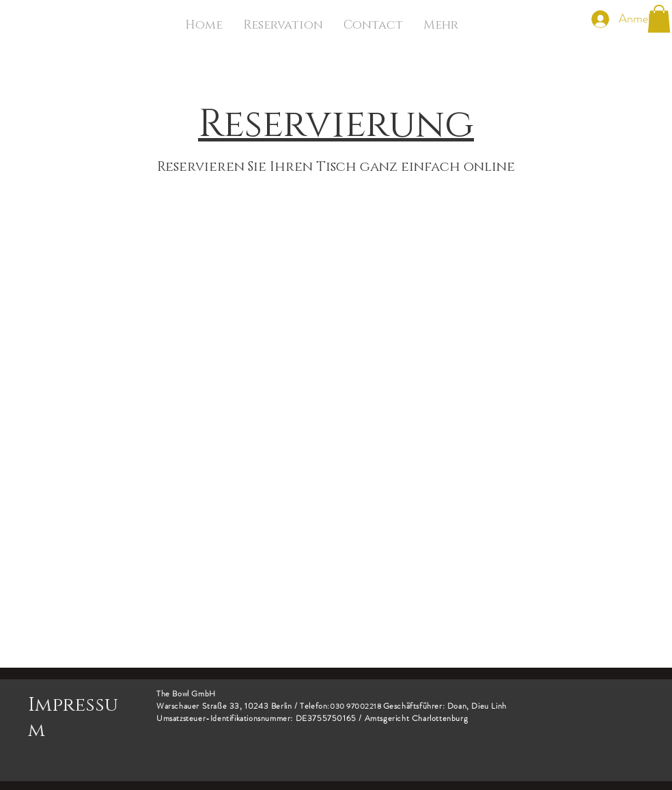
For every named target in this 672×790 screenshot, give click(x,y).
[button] (659, 19)
